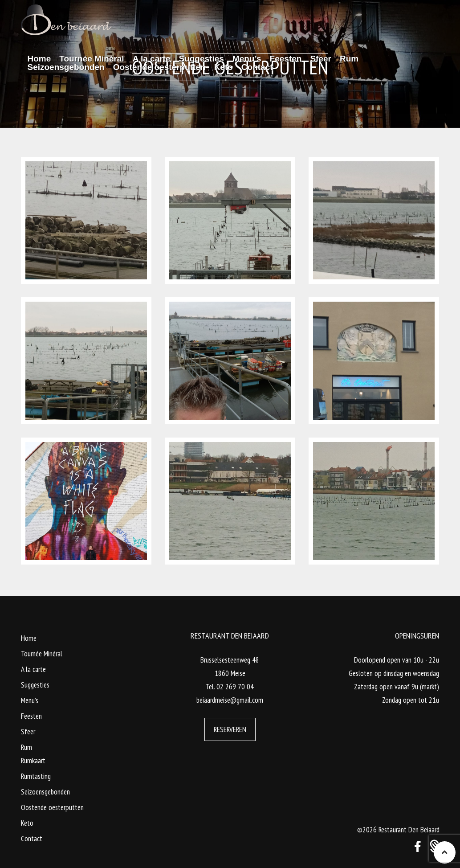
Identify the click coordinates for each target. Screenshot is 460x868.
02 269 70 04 (235, 687)
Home (29, 638)
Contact (32, 839)
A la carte (33, 669)
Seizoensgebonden (45, 792)
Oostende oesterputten (52, 807)
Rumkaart (33, 761)
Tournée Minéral (42, 654)
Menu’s (30, 700)
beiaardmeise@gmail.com (230, 700)
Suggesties (35, 685)
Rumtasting (36, 776)
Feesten (31, 716)
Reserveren (230, 729)
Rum (26, 747)
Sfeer (28, 732)
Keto (27, 823)
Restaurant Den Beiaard (409, 830)
